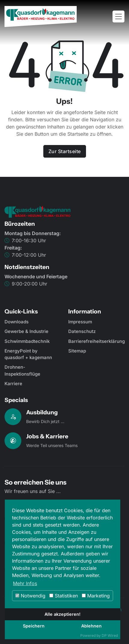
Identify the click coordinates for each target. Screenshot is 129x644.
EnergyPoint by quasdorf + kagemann (28, 354)
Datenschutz (82, 331)
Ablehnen (91, 626)
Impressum (80, 322)
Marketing (96, 596)
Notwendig (30, 596)
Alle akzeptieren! (63, 614)
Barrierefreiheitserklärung (97, 341)
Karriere (13, 384)
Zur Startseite (65, 151)
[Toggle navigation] (118, 17)
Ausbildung (42, 412)
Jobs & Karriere (47, 436)
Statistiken (64, 596)
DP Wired (110, 635)
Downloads (17, 322)
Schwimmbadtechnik (27, 341)
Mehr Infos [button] (25, 583)
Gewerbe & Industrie (26, 331)
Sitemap (77, 351)
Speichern (34, 626)
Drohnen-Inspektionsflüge (22, 370)
